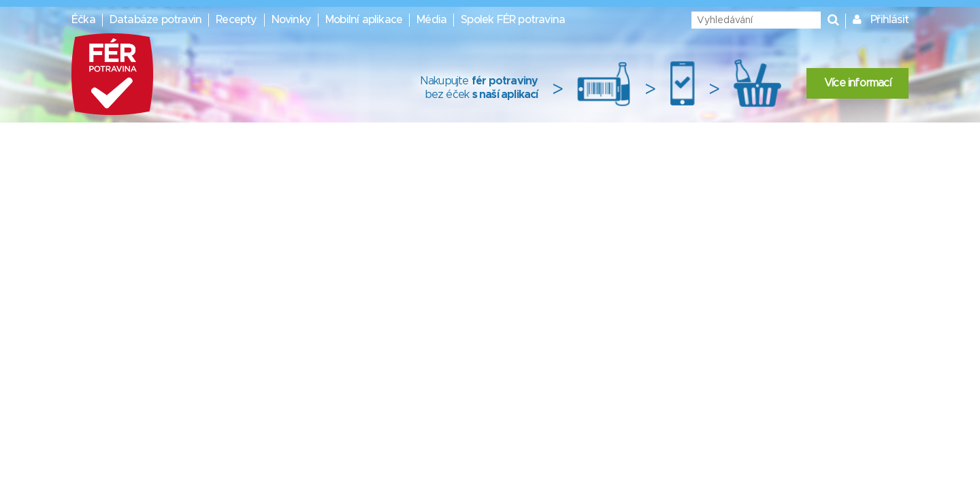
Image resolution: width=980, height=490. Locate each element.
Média (431, 20)
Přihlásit (889, 20)
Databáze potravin (156, 20)
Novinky (291, 20)
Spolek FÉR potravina (513, 20)
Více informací (857, 83)
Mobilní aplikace (364, 20)
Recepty (236, 20)
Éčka (83, 20)
